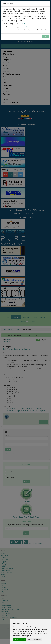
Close (45, 37)
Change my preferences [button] (34, 640)
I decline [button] (22, 640)
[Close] (48, 3)
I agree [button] (16, 640)
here (23, 24)
